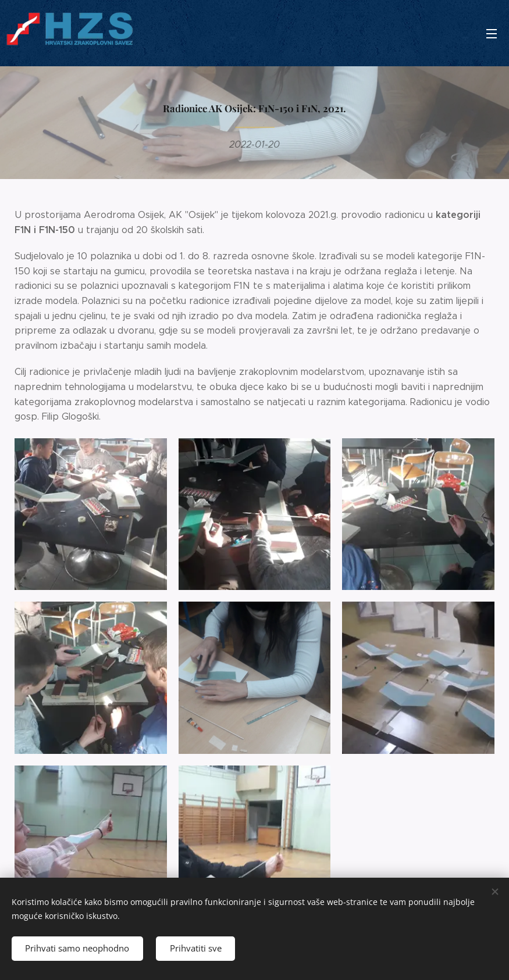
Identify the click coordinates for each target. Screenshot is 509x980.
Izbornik (492, 34)
